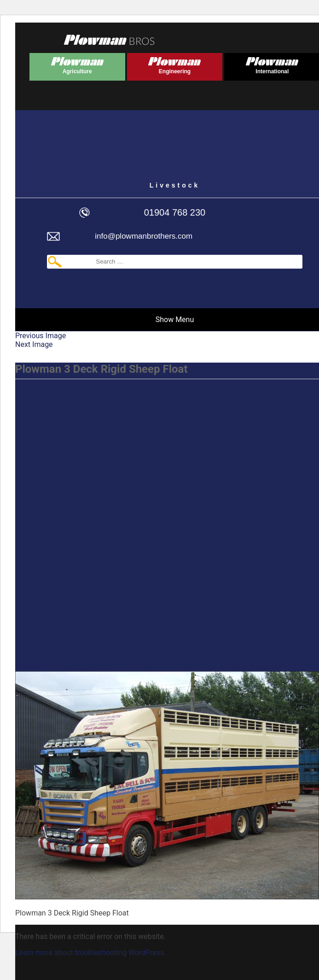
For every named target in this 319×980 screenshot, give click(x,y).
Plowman (77, 64)
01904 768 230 (175, 212)
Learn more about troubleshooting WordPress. (91, 953)
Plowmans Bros (109, 40)
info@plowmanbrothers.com (144, 236)
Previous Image (41, 336)
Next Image (34, 344)
